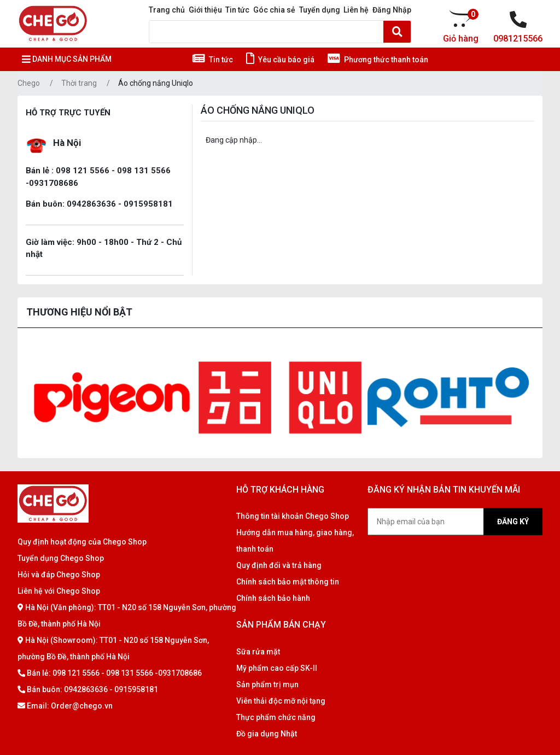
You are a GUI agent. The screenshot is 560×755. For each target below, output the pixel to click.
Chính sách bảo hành (273, 598)
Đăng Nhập (392, 10)
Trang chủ (167, 10)
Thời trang (79, 83)
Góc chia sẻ (274, 10)
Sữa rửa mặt (258, 652)
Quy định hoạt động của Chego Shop (82, 542)
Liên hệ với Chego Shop (59, 591)
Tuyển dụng (320, 10)
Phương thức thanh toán (378, 60)
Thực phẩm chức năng (276, 717)
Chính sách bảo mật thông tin (288, 582)
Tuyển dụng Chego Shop (61, 558)
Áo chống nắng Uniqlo (156, 83)
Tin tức (237, 10)
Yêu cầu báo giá (280, 60)
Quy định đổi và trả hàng (279, 565)
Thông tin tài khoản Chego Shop (293, 516)
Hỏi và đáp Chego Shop (59, 575)
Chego (29, 83)
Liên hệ (356, 10)
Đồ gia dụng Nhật (267, 734)
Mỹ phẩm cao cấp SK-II (277, 668)
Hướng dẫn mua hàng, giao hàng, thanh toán (295, 541)
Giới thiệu (205, 10)
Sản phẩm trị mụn (267, 684)
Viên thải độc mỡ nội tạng (281, 701)
